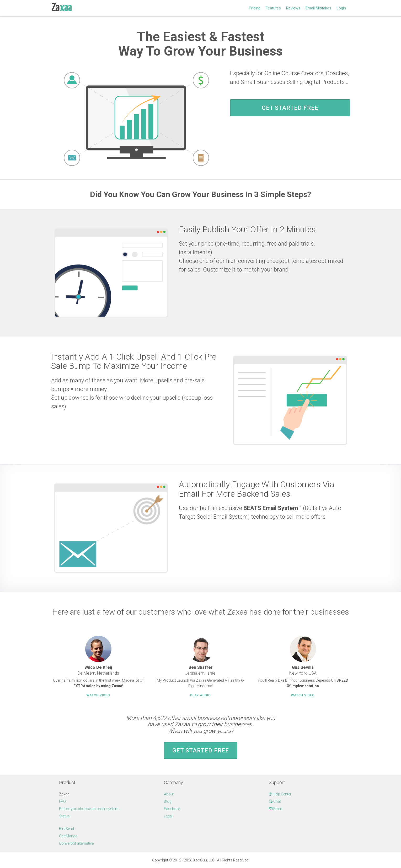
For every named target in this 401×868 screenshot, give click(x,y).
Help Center (280, 794)
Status (64, 816)
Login (341, 8)
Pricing (255, 8)
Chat (275, 801)
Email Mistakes (318, 8)
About (169, 794)
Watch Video (98, 695)
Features (273, 8)
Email (276, 809)
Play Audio (200, 695)
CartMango (68, 836)
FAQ (62, 801)
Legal (168, 816)
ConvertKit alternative (76, 843)
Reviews (293, 8)
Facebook (172, 809)
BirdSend (66, 829)
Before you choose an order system (89, 809)
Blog (168, 801)
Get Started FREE (290, 108)
